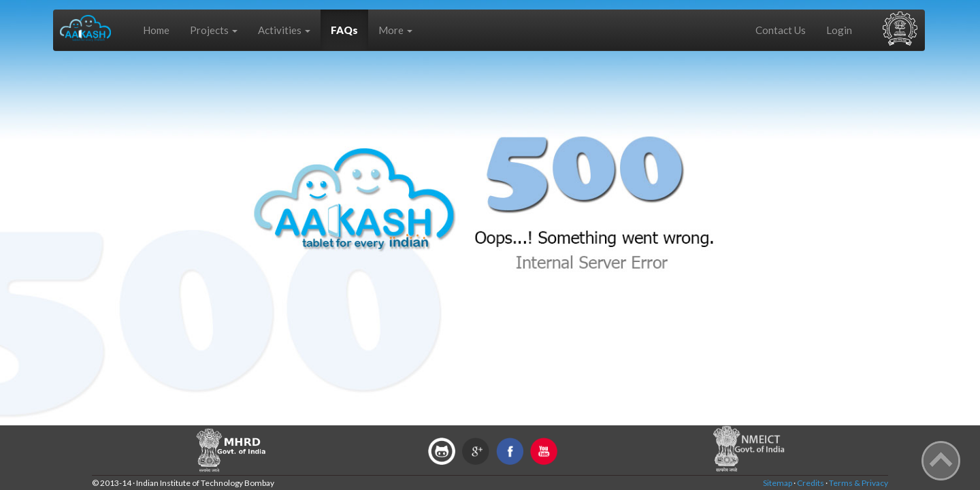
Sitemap (778, 483)
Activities (284, 30)
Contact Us (781, 30)
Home (156, 30)
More (395, 30)
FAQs (344, 30)
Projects (214, 30)
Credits (811, 483)
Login (839, 30)
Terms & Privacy (859, 483)
